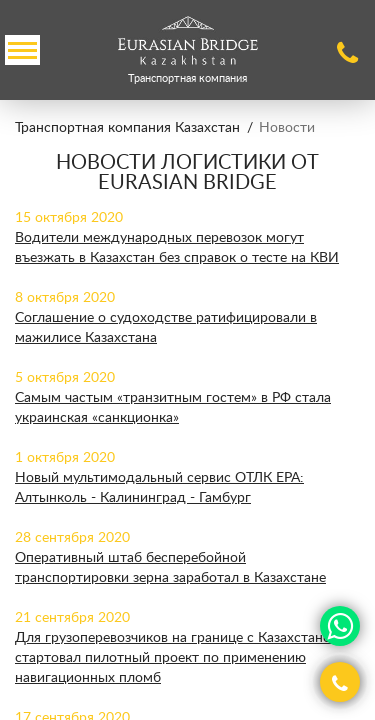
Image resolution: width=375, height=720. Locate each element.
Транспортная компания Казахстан (127, 128)
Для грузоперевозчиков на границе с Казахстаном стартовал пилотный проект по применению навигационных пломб (178, 658)
